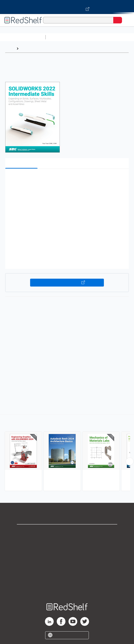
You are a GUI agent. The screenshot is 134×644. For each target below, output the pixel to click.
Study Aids (59, 37)
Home (10, 48)
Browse (27, 48)
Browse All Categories (23, 37)
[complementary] (67, 453)
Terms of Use (67, 560)
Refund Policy (67, 570)
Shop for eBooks (67, 531)
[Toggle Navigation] (126, 20)
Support (67, 541)
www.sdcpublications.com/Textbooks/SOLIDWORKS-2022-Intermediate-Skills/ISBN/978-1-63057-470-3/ (72, 397)
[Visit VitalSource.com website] (67, 7)
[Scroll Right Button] (130, 461)
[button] (66, 179)
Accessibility (67, 580)
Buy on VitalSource (67, 283)
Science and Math (86, 37)
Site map (67, 589)
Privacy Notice (67, 551)
